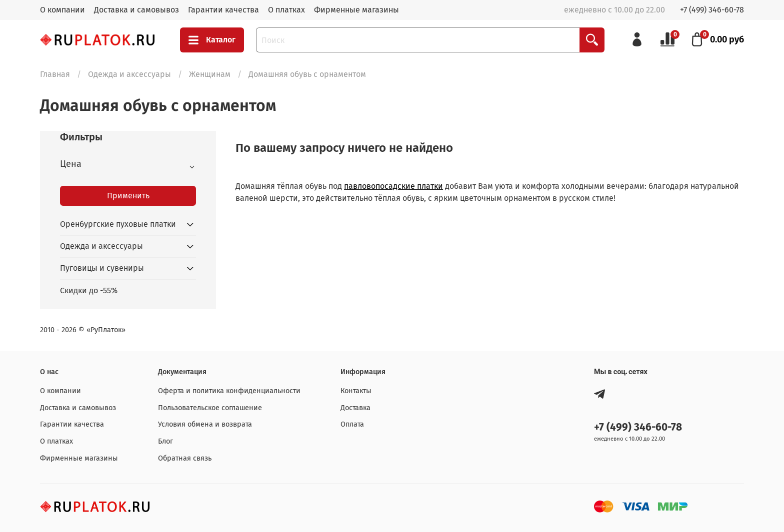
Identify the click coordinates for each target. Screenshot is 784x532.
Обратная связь (185, 458)
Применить (128, 196)
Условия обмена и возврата (205, 424)
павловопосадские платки (393, 186)
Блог (165, 441)
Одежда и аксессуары (129, 74)
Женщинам (210, 74)
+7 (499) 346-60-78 (712, 10)
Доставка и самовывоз (136, 10)
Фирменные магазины (356, 10)
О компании (62, 10)
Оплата (352, 424)
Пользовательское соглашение (210, 408)
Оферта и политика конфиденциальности (229, 391)
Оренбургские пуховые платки (118, 224)
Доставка (355, 408)
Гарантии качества (223, 10)
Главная (55, 74)
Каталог (212, 40)
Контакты (356, 391)
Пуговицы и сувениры (102, 268)
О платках (286, 10)
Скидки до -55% (89, 290)
